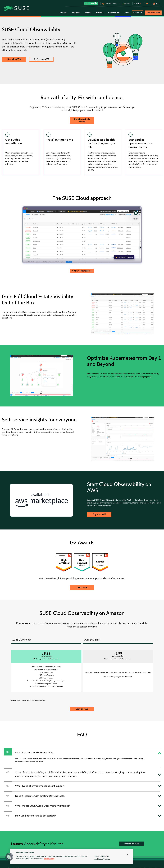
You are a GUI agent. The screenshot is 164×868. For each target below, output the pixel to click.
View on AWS (82, 709)
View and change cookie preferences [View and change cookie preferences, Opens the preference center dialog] (102, 858)
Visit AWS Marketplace (82, 271)
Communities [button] (114, 13)
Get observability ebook (82, 120)
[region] (71, 856)
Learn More (82, 587)
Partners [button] (100, 13)
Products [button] (63, 13)
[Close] (128, 855)
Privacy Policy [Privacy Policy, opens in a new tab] (49, 859)
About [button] (127, 13)
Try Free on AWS (41, 59)
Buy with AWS (14, 59)
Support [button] (88, 13)
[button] (92, 3)
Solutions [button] (76, 13)
